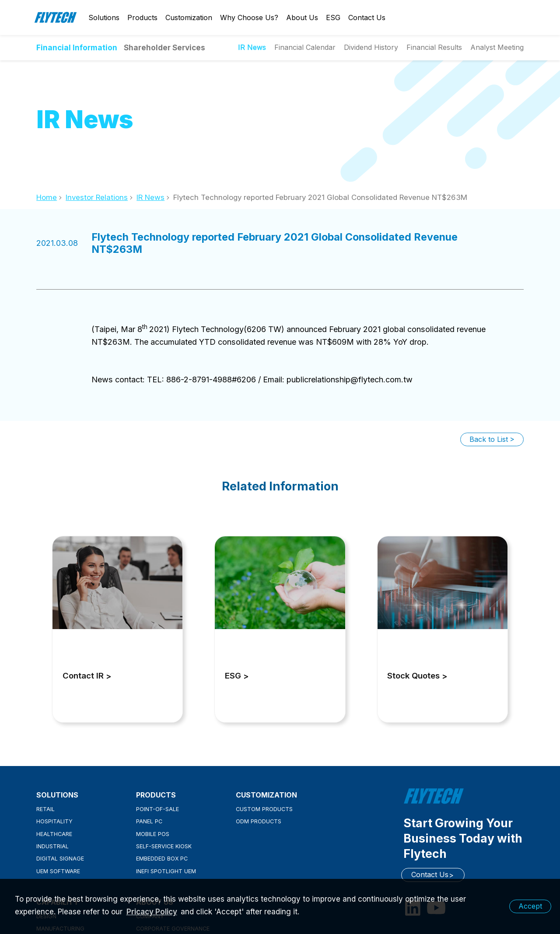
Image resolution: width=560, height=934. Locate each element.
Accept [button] (530, 906)
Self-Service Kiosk (164, 846)
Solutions (104, 17)
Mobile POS (153, 834)
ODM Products (259, 821)
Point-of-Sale (157, 809)
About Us (302, 17)
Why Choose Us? (249, 17)
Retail (45, 809)
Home (47, 197)
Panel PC (149, 821)
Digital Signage (60, 859)
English (502, 17)
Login (486, 17)
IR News (150, 197)
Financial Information (77, 47)
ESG (333, 17)
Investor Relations (97, 197)
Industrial (52, 846)
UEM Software (58, 871)
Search (517, 17)
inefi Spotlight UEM (166, 871)
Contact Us (367, 17)
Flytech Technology (56, 17)
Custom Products (264, 809)
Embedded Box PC (162, 859)
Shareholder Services (164, 47)
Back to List (489, 439)
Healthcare (54, 834)
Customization (189, 17)
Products (142, 17)
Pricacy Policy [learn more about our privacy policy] (152, 912)
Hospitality (54, 821)
